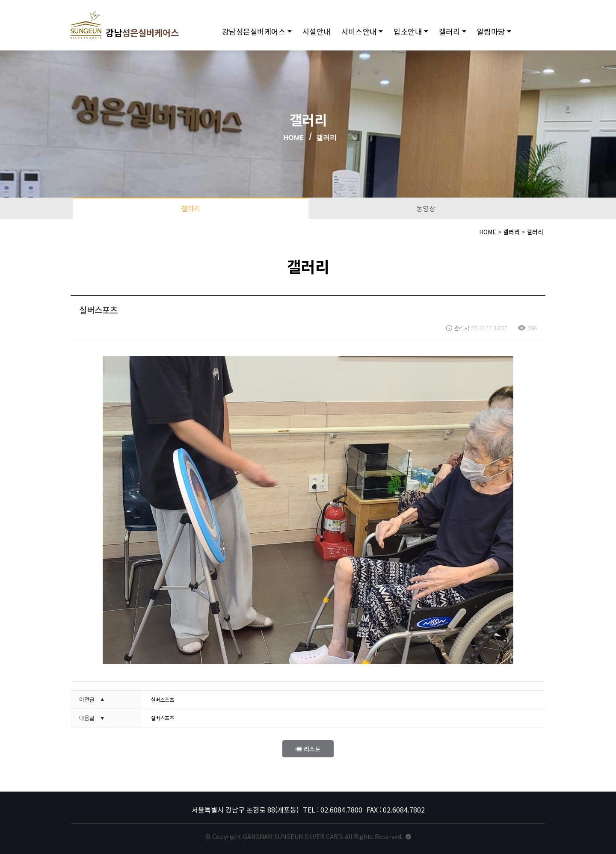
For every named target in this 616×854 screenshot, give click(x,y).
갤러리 (455, 34)
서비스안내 (365, 34)
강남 (130, 28)
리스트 (308, 749)
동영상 (426, 208)
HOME (294, 137)
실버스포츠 (163, 699)
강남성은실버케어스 (259, 34)
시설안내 (322, 34)
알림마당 (497, 34)
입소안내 (414, 34)
